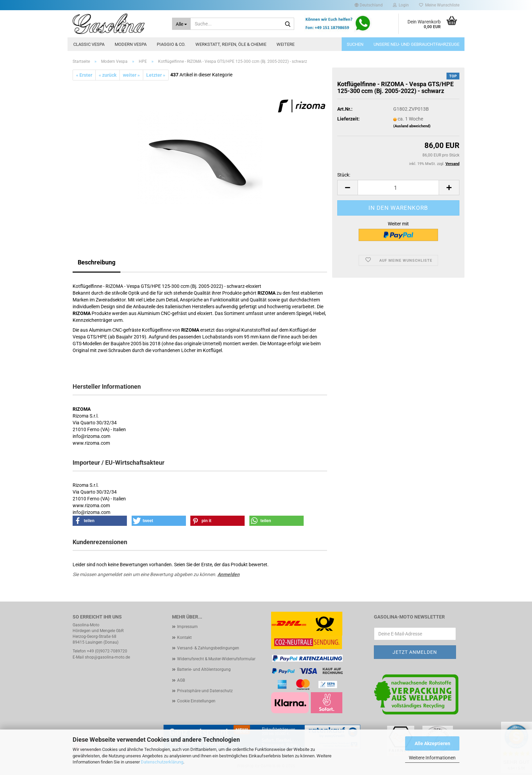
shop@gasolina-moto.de (107, 657)
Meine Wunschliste (439, 5)
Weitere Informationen (432, 758)
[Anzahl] (398, 188)
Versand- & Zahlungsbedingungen (208, 648)
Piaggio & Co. (171, 44)
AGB (181, 680)
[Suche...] (182, 24)
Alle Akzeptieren (432, 743)
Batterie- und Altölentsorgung (204, 669)
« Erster (84, 75)
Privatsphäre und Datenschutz (205, 691)
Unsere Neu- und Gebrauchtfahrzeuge (416, 44)
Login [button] (401, 5)
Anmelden (229, 574)
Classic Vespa (89, 44)
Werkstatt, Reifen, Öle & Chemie (231, 44)
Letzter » (156, 75)
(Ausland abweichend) (412, 126)
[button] (369, 5)
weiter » (131, 75)
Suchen (355, 44)
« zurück (108, 75)
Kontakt (184, 638)
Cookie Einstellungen (196, 701)
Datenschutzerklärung (162, 762)
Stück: (344, 175)
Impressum (187, 627)
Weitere (286, 44)
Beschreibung (97, 262)
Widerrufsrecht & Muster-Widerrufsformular (216, 659)
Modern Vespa (131, 44)
